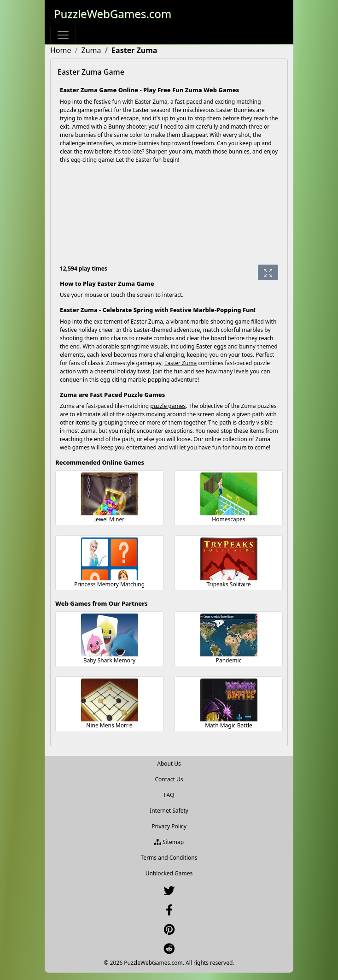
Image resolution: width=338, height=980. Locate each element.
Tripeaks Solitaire (229, 584)
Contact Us (169, 779)
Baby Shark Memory (109, 660)
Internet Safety (169, 811)
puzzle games (168, 406)
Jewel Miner (109, 519)
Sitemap (169, 842)
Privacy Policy (169, 826)
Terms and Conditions (169, 858)
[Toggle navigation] (63, 35)
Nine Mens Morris (109, 725)
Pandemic (229, 660)
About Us (169, 764)
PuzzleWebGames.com (113, 14)
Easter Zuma (181, 363)
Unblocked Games (169, 873)
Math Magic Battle (229, 725)
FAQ (169, 795)
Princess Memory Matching (109, 584)
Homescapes (228, 519)
